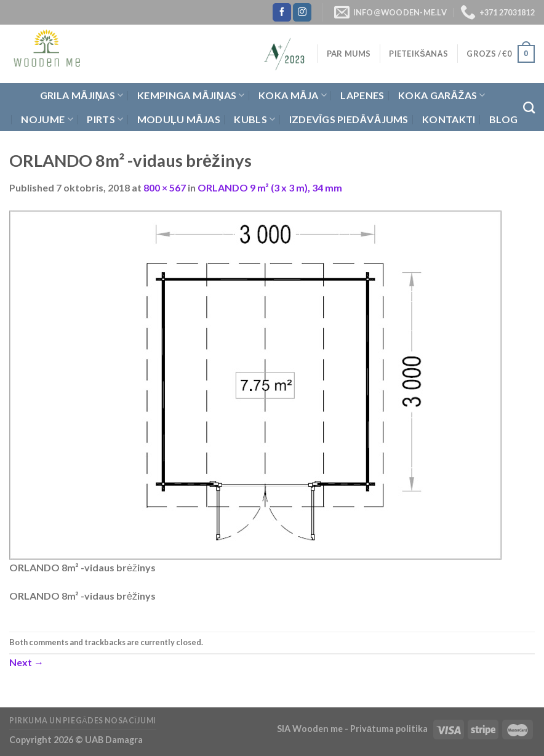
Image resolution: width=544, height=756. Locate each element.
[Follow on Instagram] (302, 12)
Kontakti (449, 119)
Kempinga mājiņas (191, 95)
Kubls (254, 119)
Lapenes (362, 95)
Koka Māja (293, 95)
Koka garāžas (442, 95)
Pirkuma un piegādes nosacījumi (83, 721)
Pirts (105, 119)
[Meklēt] (529, 107)
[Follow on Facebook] (282, 12)
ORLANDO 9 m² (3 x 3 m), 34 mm (270, 187)
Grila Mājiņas (82, 95)
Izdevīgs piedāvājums (349, 119)
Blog (503, 119)
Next (26, 662)
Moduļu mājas (179, 119)
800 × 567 (165, 187)
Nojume (47, 119)
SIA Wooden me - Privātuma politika (353, 729)
